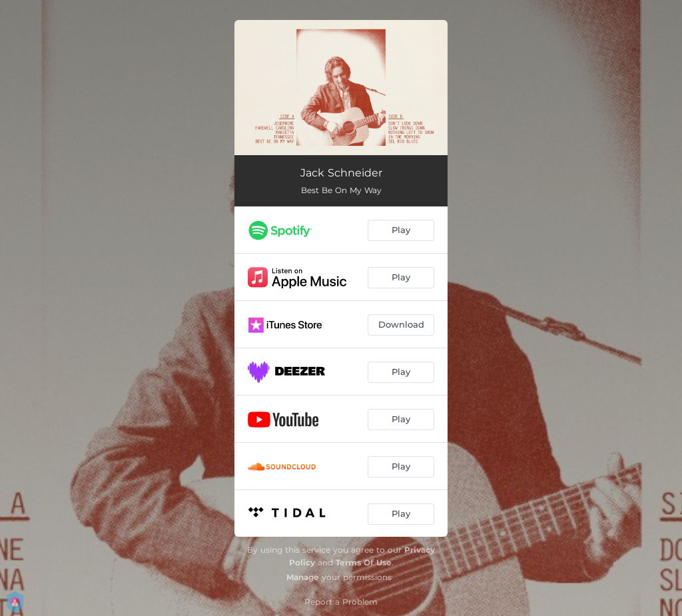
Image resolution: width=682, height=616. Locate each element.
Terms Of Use (364, 562)
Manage (303, 577)
